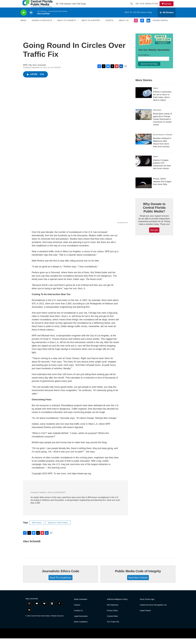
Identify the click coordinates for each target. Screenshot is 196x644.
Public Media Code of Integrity (138, 577)
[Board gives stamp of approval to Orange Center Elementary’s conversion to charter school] (144, 120)
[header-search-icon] (133, 6)
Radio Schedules (81, 605)
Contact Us (78, 616)
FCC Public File (113, 627)
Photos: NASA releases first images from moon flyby (162, 187)
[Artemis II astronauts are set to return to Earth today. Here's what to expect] (144, 98)
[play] (24, 18)
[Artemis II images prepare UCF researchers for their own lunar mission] (144, 167)
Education (157, 116)
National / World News (58, 528)
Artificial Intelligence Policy (117, 605)
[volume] (31, 18)
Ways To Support (91, 26)
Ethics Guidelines (81, 627)
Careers (77, 611)
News (23, 26)
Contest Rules (112, 622)
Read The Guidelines (60, 583)
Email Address (144, 61)
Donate (169, 7)
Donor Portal (160, 26)
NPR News (37, 528)
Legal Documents (81, 622)
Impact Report (145, 616)
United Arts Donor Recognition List (153, 611)
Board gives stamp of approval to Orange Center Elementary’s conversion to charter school (162, 125)
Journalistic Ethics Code (61, 577)
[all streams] (167, 18)
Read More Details (138, 583)
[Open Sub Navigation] (28, 26)
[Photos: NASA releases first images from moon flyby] (144, 188)
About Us (124, 26)
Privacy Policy (112, 616)
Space (156, 94)
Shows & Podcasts (42, 26)
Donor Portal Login (147, 605)
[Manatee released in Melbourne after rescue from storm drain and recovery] (144, 145)
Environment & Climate (163, 140)
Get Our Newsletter (148, 6)
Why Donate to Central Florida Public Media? (154, 213)
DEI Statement (113, 611)
